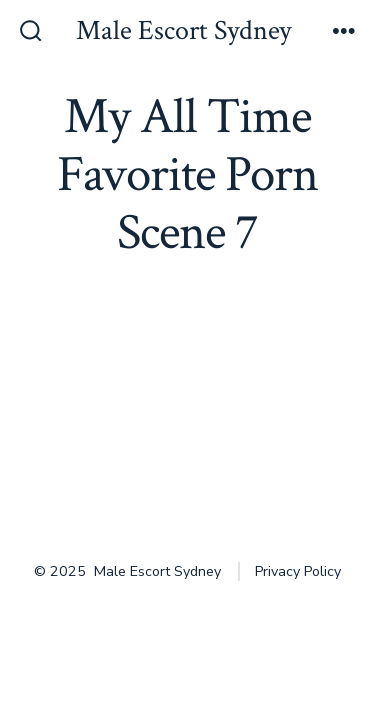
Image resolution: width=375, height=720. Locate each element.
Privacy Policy (298, 571)
